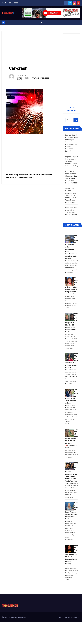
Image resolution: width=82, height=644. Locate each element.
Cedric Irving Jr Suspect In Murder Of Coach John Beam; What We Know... (72, 323)
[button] (79, 23)
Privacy (59, 617)
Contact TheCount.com (71, 617)
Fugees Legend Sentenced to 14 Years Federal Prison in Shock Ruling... (72, 554)
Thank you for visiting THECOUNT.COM (14, 617)
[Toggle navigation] (41, 23)
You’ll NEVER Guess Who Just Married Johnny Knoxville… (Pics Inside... (72, 398)
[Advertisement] (31, 48)
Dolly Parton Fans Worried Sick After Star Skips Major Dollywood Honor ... (72, 512)
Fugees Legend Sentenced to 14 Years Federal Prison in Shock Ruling (72, 161)
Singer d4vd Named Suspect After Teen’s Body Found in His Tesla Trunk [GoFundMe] (71, 195)
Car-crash (18, 68)
